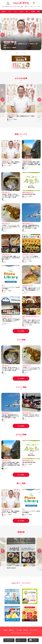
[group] (21, 103)
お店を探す (3, 12)
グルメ (10, 12)
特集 (38, 12)
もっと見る (21, 331)
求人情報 (33, 12)
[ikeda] (21, 61)
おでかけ (22, 12)
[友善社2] (12, 604)
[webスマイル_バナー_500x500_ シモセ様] (30, 621)
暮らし (27, 12)
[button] (39, 35)
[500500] (30, 604)
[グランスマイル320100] (21, 69)
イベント (15, 12)
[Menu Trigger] (34, 3)
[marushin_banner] (12, 621)
